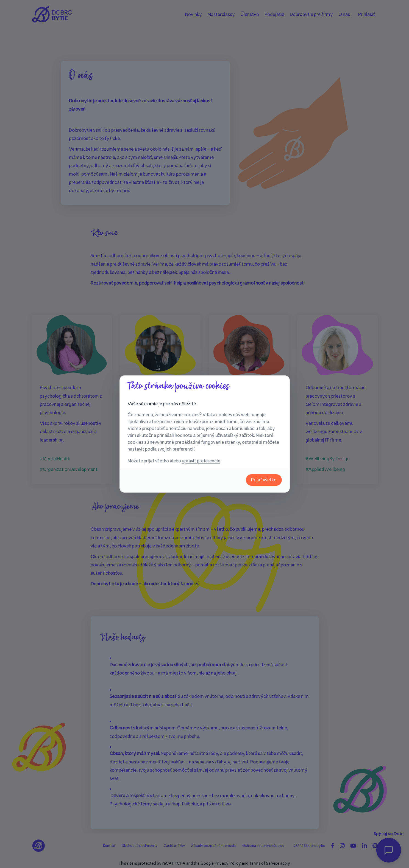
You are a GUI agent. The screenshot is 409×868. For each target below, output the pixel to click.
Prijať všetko (264, 480)
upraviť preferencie (201, 461)
